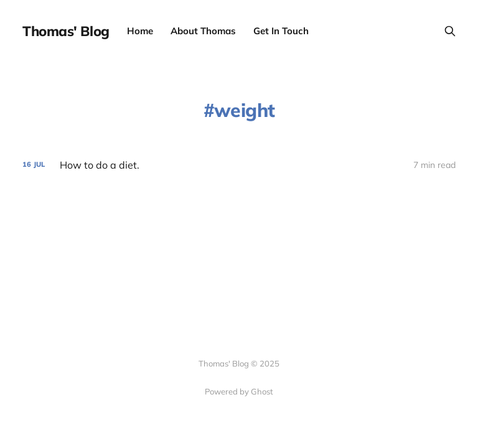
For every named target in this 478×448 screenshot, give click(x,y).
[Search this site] (450, 31)
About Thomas (203, 31)
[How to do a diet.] (239, 165)
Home (140, 31)
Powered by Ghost (239, 391)
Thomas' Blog (66, 31)
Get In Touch (281, 31)
